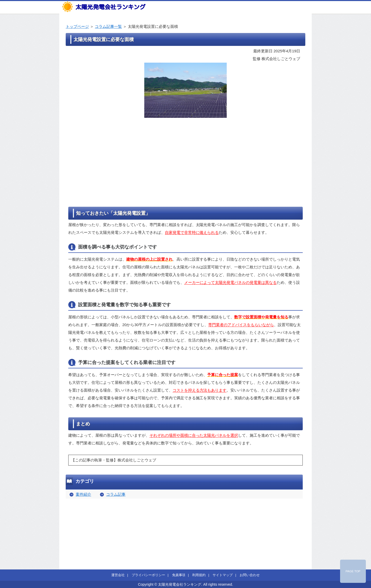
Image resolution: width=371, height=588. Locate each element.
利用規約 (199, 575)
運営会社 (118, 575)
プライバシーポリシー (148, 575)
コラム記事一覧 (108, 26)
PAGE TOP (353, 571)
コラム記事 (116, 494)
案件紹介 (83, 494)
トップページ (77, 26)
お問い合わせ (250, 575)
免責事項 (179, 575)
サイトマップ (223, 575)
